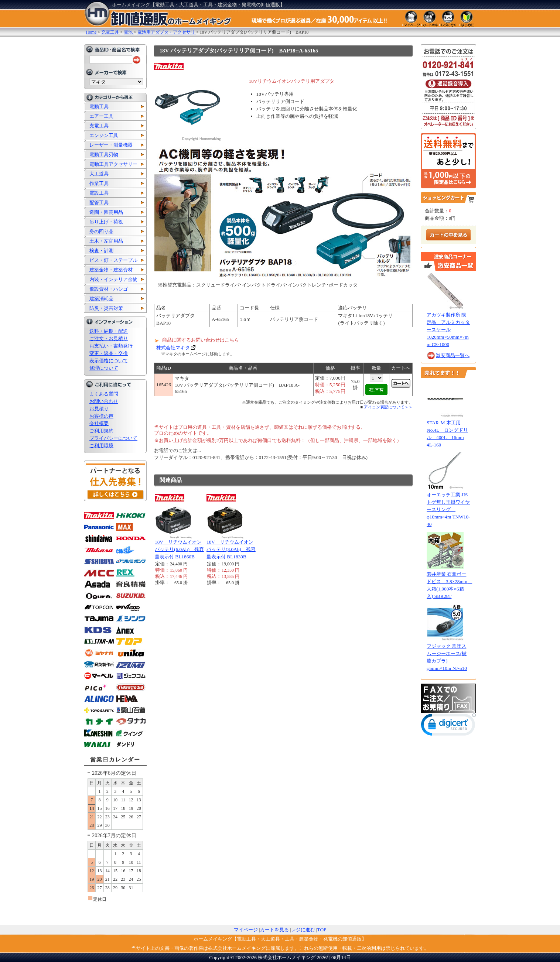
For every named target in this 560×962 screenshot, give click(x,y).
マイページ (246, 930)
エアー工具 (101, 116)
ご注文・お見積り (109, 338)
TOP (322, 930)
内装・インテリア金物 (113, 279)
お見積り (99, 409)
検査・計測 (101, 251)
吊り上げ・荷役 (106, 222)
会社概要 (99, 423)
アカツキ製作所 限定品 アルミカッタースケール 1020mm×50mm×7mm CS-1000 (448, 330)
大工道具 (99, 174)
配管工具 (99, 203)
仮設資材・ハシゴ (109, 289)
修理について (104, 368)
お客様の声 (101, 416)
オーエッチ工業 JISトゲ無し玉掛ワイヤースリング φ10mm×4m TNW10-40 (448, 509)
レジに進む (303, 930)
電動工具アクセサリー (113, 164)
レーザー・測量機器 (111, 145)
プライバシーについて (113, 438)
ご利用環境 (101, 446)
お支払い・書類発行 (111, 346)
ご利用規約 (101, 431)
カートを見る (274, 930)
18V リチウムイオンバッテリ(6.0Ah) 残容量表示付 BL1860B (179, 549)
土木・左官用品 (106, 241)
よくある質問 (104, 394)
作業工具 (99, 183)
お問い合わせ (104, 401)
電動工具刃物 (104, 155)
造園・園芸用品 (106, 212)
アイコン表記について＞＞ (388, 407)
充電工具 (99, 126)
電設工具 (99, 193)
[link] (448, 726)
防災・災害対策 (106, 308)
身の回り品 (101, 231)
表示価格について (109, 361)
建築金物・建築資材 (111, 270)
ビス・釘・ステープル (113, 260)
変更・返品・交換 (109, 353)
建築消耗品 (101, 299)
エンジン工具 (104, 135)
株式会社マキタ (173, 348)
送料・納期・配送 (109, 331)
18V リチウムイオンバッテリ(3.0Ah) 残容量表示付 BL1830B (231, 549)
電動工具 (99, 107)
